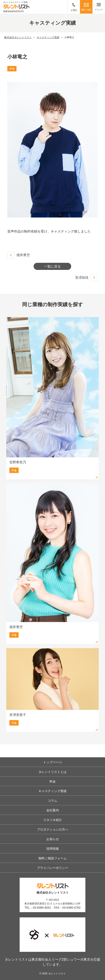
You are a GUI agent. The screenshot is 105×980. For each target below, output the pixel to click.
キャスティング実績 (52, 791)
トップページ (53, 762)
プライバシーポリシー (53, 868)
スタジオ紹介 (53, 820)
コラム (52, 801)
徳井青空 (23, 255)
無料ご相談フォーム (52, 858)
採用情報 (53, 849)
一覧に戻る (52, 266)
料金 (53, 781)
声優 (12, 69)
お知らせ (53, 839)
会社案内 (53, 810)
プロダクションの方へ (53, 829)
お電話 (74, 7)
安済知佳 (82, 278)
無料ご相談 (86, 7)
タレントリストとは (52, 772)
